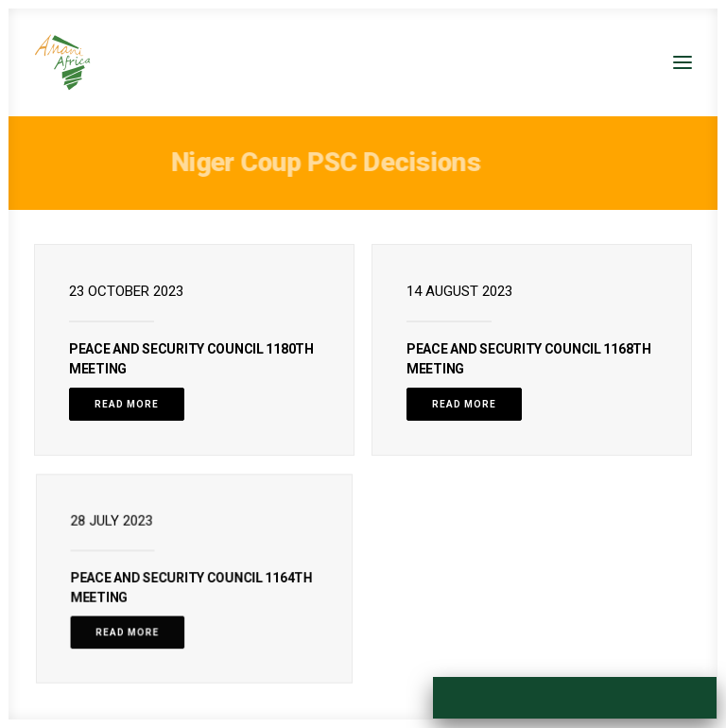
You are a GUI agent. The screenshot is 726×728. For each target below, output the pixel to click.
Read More (127, 404)
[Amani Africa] (62, 62)
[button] (683, 62)
